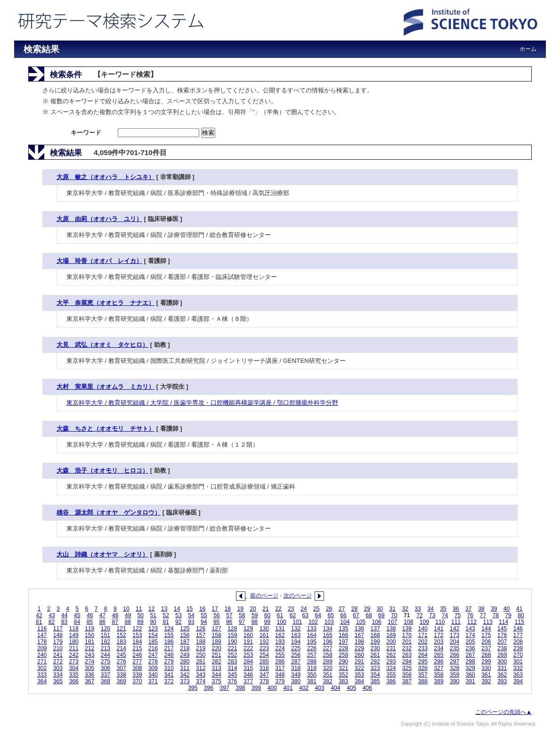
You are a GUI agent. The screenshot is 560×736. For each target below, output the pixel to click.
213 (106, 648)
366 (73, 681)
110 (440, 622)
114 (503, 622)
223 (264, 648)
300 (502, 662)
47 (103, 615)
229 (359, 648)
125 (185, 629)
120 (106, 629)
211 (73, 648)
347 (264, 675)
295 (423, 662)
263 (407, 655)
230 (375, 648)
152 (121, 635)
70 (394, 615)
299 (486, 662)
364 (42, 681)
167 (359, 635)
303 (58, 668)
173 (454, 635)
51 (154, 615)
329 (471, 668)
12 (152, 609)
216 (153, 648)
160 (248, 635)
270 (518, 655)
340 (153, 675)
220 (217, 648)
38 (481, 609)
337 (106, 675)
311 (185, 668)
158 (217, 635)
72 (420, 615)
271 (42, 662)
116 (42, 629)
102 (313, 622)
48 (115, 615)
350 (312, 675)
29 (367, 609)
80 (521, 615)
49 (128, 615)
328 (454, 668)
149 (73, 635)
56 (217, 615)
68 (369, 615)
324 (391, 668)
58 (242, 615)
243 (89, 655)
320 (327, 668)
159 (232, 635)
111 (456, 622)
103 (329, 622)
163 (296, 635)
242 (73, 655)
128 (232, 629)
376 (232, 681)
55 (204, 615)
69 (381, 615)
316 (264, 668)
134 (327, 629)
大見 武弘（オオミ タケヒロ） (102, 345)
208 (518, 642)
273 (73, 662)
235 (454, 648)
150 (89, 635)
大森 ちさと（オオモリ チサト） (106, 429)
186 (169, 642)
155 (169, 635)
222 (248, 648)
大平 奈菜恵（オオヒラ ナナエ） (106, 303)
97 (242, 622)
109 (424, 622)
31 (393, 609)
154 (153, 635)
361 (486, 675)
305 (89, 668)
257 (312, 655)
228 (343, 648)
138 (391, 629)
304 (73, 668)
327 (438, 668)
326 (423, 668)
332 (518, 668)
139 (407, 629)
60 (268, 615)
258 (327, 655)
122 (137, 629)
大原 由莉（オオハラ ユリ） (99, 219)
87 (115, 622)
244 (106, 655)
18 (228, 609)
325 (407, 668)
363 (518, 675)
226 (312, 648)
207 (502, 642)
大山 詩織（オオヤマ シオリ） (102, 554)
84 (77, 622)
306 (106, 668)
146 (518, 629)
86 (103, 622)
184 (137, 642)
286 (280, 662)
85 (90, 622)
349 (296, 675)
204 (454, 642)
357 (423, 675)
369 (121, 681)
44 (65, 615)
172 (438, 635)
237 (486, 648)
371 (153, 681)
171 (423, 635)
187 (185, 642)
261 (375, 655)
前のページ (264, 596)
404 (335, 688)
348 (280, 675)
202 (423, 642)
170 (407, 635)
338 (121, 675)
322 (359, 668)
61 (280, 615)
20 (253, 609)
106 (377, 622)
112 (472, 622)
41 (519, 609)
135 (343, 629)
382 (327, 681)
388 (423, 681)
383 (343, 681)
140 (423, 629)
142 (454, 629)
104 (345, 622)
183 (121, 642)
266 (454, 655)
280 (185, 662)
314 (232, 668)
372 (169, 681)
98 (255, 622)
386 (391, 681)
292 (375, 662)
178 (42, 642)
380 (296, 681)
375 (217, 681)
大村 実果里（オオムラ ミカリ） (106, 387)
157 (201, 635)
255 (280, 655)
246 (137, 655)
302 (42, 668)
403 (320, 688)
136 (359, 629)
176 (502, 635)
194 (296, 642)
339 (137, 675)
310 (169, 668)
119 (89, 629)
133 (312, 629)
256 (296, 655)
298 (471, 662)
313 (217, 668)
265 (438, 655)
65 (331, 615)
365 (58, 681)
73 (432, 615)
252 (232, 655)
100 (281, 622)
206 (486, 642)
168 (375, 635)
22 (278, 609)
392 (486, 681)
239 (518, 648)
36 (456, 609)
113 (487, 622)
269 (502, 655)
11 (139, 609)
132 (296, 629)
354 (375, 675)
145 (502, 629)
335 (73, 675)
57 (229, 615)
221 (232, 648)
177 (518, 635)
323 (375, 668)
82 (52, 622)
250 (201, 655)
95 (217, 622)
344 (217, 675)
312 (201, 668)
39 (494, 609)
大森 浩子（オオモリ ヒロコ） (102, 470)
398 (240, 688)
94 (204, 622)
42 (39, 615)
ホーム (528, 49)
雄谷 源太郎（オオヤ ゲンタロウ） (109, 512)
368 (106, 681)
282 (217, 662)
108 (408, 622)
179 (58, 642)
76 (471, 615)
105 (361, 622)
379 (280, 681)
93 (191, 622)
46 (90, 615)
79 (508, 615)
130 (264, 629)
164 (312, 635)
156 (185, 635)
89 (140, 622)
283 (232, 662)
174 (471, 635)
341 (169, 675)
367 (89, 681)
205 (471, 642)
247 (153, 655)
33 (418, 609)
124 (169, 629)
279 (169, 662)
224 (280, 648)
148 (58, 635)
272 (58, 662)
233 (423, 648)
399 (256, 688)
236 (471, 648)
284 (248, 662)
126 (201, 629)
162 (280, 635)
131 (280, 629)
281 (201, 662)
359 (454, 675)
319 (312, 668)
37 (469, 609)
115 (519, 622)
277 (137, 662)
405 (351, 688)
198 (359, 642)
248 (169, 655)
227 (327, 648)
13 (164, 609)
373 (185, 681)
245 (121, 655)
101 (297, 622)
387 (407, 681)
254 (264, 655)
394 (518, 681)
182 (106, 642)
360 (471, 675)
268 (486, 655)
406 (367, 688)
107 (392, 622)
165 (327, 635)
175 (486, 635)
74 (445, 615)
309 (153, 668)
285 (264, 662)
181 (89, 642)
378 (264, 681)
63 (306, 615)
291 (359, 662)
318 (296, 668)
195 (312, 642)
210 (58, 648)
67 (356, 615)
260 (359, 655)
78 (495, 615)
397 (224, 688)
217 (169, 648)
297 (454, 662)
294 (407, 662)
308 (137, 668)
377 (248, 681)
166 (343, 635)
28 (355, 609)
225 (296, 648)
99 (268, 622)
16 (203, 609)
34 (430, 609)
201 (407, 642)
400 (272, 688)
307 (121, 668)
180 (73, 642)
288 (312, 662)
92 (179, 622)
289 (327, 662)
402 (304, 688)
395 (193, 688)
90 (153, 622)
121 (121, 629)
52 (166, 615)
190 (232, 642)
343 (201, 675)
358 (438, 675)
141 (438, 629)
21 (266, 609)
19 (240, 609)
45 (77, 615)
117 (58, 629)
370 (137, 681)
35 (443, 609)
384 (359, 681)
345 (232, 675)
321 (343, 668)
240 (42, 655)
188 (201, 642)
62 (293, 615)
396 (209, 688)
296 (438, 662)
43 (52, 615)
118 (73, 629)
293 (391, 662)
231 (391, 648)
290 (343, 662)
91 (166, 622)
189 (217, 642)
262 (391, 655)
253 (248, 655)
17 (215, 609)
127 (217, 629)
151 (106, 635)
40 (507, 609)
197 (343, 642)
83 (65, 622)
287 (296, 662)
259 (343, 655)
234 (438, 648)
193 (280, 642)
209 (42, 648)
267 (471, 655)
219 (201, 648)
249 (185, 655)
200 (391, 642)
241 (58, 655)
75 (458, 615)
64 (318, 615)
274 (89, 662)
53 (179, 615)
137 (375, 629)
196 (327, 642)
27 (342, 609)
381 (312, 681)
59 (255, 615)
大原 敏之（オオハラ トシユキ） (106, 177)
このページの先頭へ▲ (503, 712)
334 (58, 675)
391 (471, 681)
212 (89, 648)
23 (291, 609)
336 (89, 675)
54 (191, 615)
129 (248, 629)
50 (141, 615)
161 (264, 635)
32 (405, 609)
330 (486, 668)
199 (375, 642)
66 (343, 615)
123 (153, 629)
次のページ (298, 596)
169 (391, 635)
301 (518, 662)
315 (248, 668)
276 (121, 662)
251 (217, 655)
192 (264, 642)
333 (42, 675)
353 (359, 675)
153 (137, 635)
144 (486, 629)
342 (185, 675)
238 (502, 648)
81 (39, 622)
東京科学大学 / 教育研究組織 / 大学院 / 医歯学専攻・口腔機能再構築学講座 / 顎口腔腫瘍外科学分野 (202, 403)
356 (407, 675)
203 (438, 642)
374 (201, 681)
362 (502, 675)
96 (229, 622)
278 (153, 662)
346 (248, 675)
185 (153, 642)
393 (502, 681)
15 (190, 609)
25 (317, 609)
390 (454, 681)
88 (128, 622)
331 (502, 668)
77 (483, 615)
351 (327, 675)
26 (329, 609)
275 (106, 662)
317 (280, 668)
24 (304, 609)
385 (375, 681)
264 (423, 655)
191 (248, 642)
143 (471, 629)
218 (185, 648)
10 (126, 609)
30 (380, 609)
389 (438, 681)
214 (121, 648)
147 (42, 635)
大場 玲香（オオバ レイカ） (99, 261)
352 (343, 675)
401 (288, 688)
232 (407, 648)
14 (177, 609)
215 (137, 648)
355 (391, 675)
